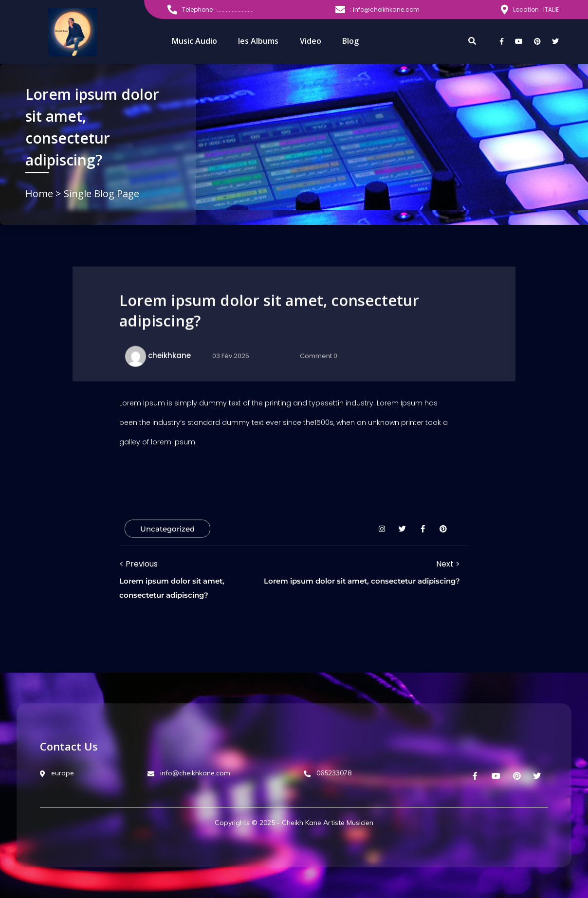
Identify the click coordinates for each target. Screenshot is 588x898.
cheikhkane (169, 355)
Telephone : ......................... (211, 10)
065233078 (328, 773)
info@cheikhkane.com (189, 773)
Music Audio (194, 41)
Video (311, 41)
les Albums (258, 41)
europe (57, 773)
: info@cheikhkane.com (377, 10)
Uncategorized (167, 528)
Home (40, 193)
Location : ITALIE (530, 10)
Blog (350, 41)
